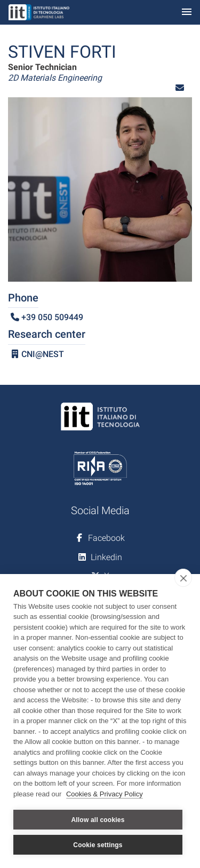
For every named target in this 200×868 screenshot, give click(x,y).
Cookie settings (98, 845)
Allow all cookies (98, 820)
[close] (183, 578)
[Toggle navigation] (187, 13)
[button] (180, 88)
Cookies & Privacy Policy (105, 794)
